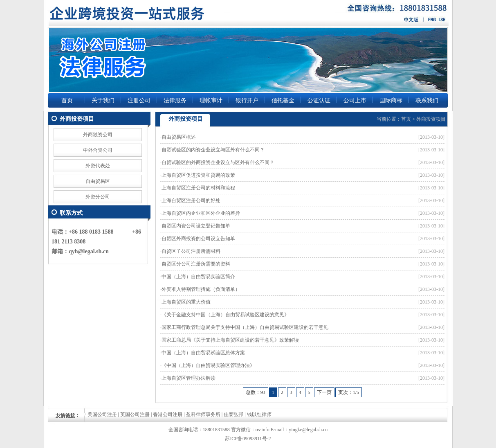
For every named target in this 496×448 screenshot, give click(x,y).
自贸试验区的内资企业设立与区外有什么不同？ (213, 150)
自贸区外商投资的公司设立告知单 (198, 239)
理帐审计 (211, 100)
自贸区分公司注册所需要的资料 (196, 264)
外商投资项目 (431, 119)
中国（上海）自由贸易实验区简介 (198, 277)
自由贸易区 (98, 181)
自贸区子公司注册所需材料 (191, 251)
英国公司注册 (135, 414)
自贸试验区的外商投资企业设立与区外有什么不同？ (218, 162)
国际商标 (391, 100)
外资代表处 (98, 166)
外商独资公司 (98, 135)
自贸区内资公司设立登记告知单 (196, 226)
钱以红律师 (259, 414)
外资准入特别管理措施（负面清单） (201, 289)
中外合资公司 (98, 150)
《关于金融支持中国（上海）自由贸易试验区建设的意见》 (225, 315)
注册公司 (139, 100)
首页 (67, 100)
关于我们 (103, 100)
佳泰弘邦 (233, 414)
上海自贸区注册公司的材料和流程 (198, 188)
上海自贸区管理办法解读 (189, 378)
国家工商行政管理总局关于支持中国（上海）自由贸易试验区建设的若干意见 (245, 327)
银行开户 (247, 100)
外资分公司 (98, 197)
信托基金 (283, 100)
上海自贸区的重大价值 (186, 302)
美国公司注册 (102, 414)
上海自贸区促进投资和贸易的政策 (198, 175)
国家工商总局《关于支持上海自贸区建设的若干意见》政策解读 (230, 340)
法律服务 (175, 100)
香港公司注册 (168, 414)
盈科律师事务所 (203, 414)
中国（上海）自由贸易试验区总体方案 (203, 353)
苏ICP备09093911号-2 (248, 439)
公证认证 (319, 100)
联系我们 (427, 100)
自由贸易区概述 (179, 137)
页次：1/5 (349, 392)
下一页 (324, 392)
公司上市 (355, 100)
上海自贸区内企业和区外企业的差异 (201, 213)
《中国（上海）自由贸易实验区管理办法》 (208, 365)
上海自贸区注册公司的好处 (191, 200)
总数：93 (256, 392)
